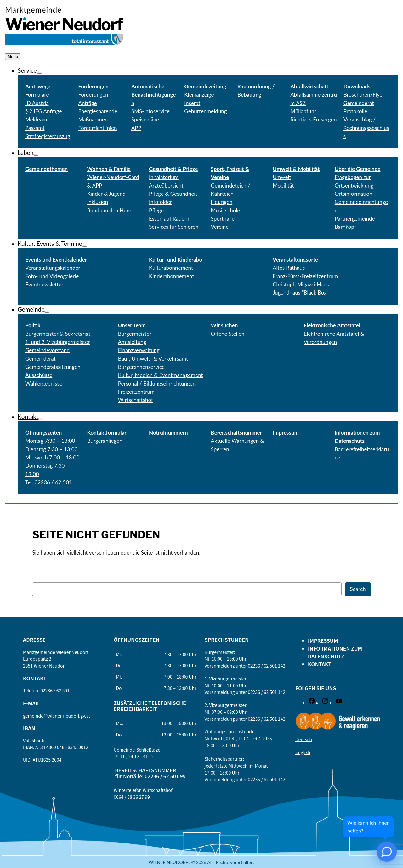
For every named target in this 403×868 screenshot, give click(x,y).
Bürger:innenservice (141, 367)
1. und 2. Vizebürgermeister (57, 342)
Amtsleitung (132, 342)
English (303, 752)
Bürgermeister (135, 334)
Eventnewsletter (44, 284)
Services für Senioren (174, 227)
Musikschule (226, 210)
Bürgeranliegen (105, 441)
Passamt (35, 128)
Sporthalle (223, 219)
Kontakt (28, 417)
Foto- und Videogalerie (52, 276)
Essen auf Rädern (169, 219)
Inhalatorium (164, 177)
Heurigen (222, 202)
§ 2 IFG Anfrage (43, 111)
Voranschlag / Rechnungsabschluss (366, 128)
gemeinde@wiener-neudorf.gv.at (57, 716)
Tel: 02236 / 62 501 (49, 482)
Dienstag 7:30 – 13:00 (51, 449)
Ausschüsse (39, 375)
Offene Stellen (228, 334)
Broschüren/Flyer (364, 95)
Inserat (192, 103)
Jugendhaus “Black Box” (301, 293)
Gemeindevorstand (47, 350)
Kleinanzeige (199, 95)
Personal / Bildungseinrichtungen (157, 383)
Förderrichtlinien (97, 128)
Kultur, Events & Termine (50, 243)
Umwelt (282, 177)
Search (358, 589)
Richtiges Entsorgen (313, 119)
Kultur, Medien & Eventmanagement (161, 375)
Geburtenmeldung (205, 111)
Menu (13, 56)
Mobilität (283, 186)
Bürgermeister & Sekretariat (58, 334)
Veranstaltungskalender (53, 268)
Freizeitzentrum (136, 392)
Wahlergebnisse (44, 383)
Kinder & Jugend (107, 194)
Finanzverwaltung (139, 350)
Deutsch (304, 739)
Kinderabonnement (171, 276)
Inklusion (98, 202)
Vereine (220, 227)
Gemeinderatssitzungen (53, 367)
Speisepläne (145, 119)
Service (27, 70)
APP (136, 128)
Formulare (37, 95)
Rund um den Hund (110, 210)
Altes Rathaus (289, 268)
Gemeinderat (40, 359)
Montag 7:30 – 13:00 (50, 441)
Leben (26, 152)
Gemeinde (31, 309)
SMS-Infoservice (150, 111)
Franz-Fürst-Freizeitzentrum (305, 276)
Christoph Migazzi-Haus (301, 284)
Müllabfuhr (303, 111)
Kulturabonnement (171, 268)
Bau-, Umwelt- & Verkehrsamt (153, 359)
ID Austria (37, 103)
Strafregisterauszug (48, 136)
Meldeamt (37, 119)
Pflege (156, 210)
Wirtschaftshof (136, 400)
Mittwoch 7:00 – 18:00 (52, 457)
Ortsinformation (354, 194)
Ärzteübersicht (166, 186)
